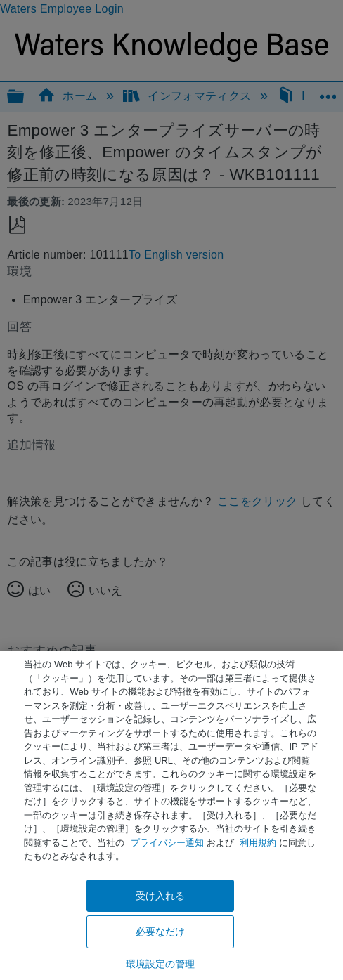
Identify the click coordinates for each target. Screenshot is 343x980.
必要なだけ (161, 932)
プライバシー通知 (167, 843)
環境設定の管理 (161, 964)
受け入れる (161, 896)
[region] (171, 815)
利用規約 (258, 843)
